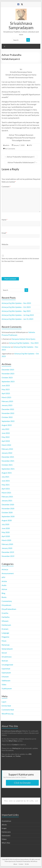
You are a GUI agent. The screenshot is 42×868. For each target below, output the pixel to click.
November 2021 (8, 461)
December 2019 (8, 552)
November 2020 (8, 508)
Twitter (18, 756)
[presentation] (17, 270)
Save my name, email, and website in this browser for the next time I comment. (20, 260)
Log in (4, 702)
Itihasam (5, 621)
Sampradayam (7, 649)
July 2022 (5, 429)
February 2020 (7, 544)
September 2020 (8, 516)
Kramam (5, 629)
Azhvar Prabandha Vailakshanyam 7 (23, 162)
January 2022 (7, 453)
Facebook (9, 756)
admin (7, 145)
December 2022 (8, 409)
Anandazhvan (6, 821)
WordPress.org (8, 714)
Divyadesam (6, 605)
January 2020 (7, 548)
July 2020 (5, 524)
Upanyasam (6, 673)
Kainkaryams (6, 832)
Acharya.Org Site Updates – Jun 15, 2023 (17, 319)
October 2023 (7, 377)
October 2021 (7, 465)
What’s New (13, 741)
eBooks (4, 825)
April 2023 (6, 393)
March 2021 (6, 493)
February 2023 (7, 401)
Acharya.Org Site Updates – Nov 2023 (16, 303)
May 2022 (6, 437)
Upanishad (6, 669)
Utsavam (5, 677)
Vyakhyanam (7, 688)
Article (4, 581)
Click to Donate (22, 783)
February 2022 (7, 449)
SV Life (27, 864)
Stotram (5, 661)
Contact (15, 745)
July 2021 (5, 477)
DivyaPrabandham (9, 609)
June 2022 (6, 433)
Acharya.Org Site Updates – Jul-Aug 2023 (18, 315)
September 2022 (8, 421)
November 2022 (8, 413)
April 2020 (6, 536)
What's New (6, 843)
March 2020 (6, 540)
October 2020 (7, 512)
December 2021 (8, 457)
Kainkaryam (6, 625)
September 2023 (8, 381)
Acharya (5, 569)
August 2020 (7, 520)
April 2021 (6, 489)
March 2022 (6, 445)
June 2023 (6, 385)
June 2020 (6, 528)
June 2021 (6, 481)
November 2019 (8, 556)
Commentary (7, 601)
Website (5, 244)
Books (4, 597)
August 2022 (7, 425)
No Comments (10, 149)
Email (4, 233)
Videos (4, 839)
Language (5, 633)
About (15, 864)
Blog (3, 593)
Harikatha (6, 617)
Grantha (5, 613)
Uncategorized (7, 665)
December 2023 (8, 370)
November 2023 (8, 373)
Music (4, 641)
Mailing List (16, 748)
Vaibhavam (6, 680)
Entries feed (6, 706)
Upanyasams (6, 836)
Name (4, 220)
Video (4, 684)
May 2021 (6, 485)
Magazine (5, 637)
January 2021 (7, 501)
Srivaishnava (7, 657)
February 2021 (7, 497)
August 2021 (7, 473)
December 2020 (8, 504)
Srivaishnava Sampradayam (21, 25)
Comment (6, 186)
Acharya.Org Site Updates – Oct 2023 (16, 307)
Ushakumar (6, 347)
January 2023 (7, 405)
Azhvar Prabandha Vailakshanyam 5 (19, 157)
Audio (4, 585)
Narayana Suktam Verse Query (23, 339)
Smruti (4, 653)
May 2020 (6, 532)
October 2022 (7, 417)
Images (4, 828)
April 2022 (6, 441)
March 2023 (6, 397)
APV (30, 145)
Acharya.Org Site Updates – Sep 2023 (16, 311)
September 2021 (8, 469)
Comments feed (8, 710)
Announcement (8, 573)
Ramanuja (6, 645)
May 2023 (6, 389)
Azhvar (4, 589)
